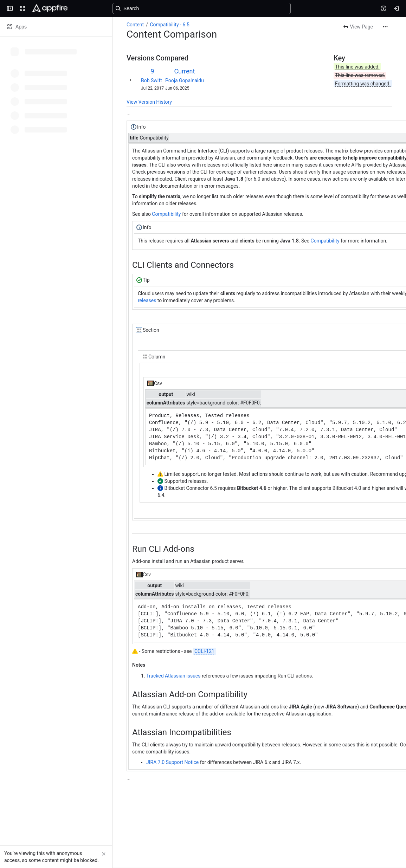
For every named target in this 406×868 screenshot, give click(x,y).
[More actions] (385, 27)
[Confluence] (50, 8)
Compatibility (166, 214)
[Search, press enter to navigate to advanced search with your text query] (202, 8)
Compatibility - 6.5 (169, 25)
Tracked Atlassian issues (173, 676)
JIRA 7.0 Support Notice (172, 762)
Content (135, 25)
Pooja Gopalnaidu (185, 80)
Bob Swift (152, 80)
